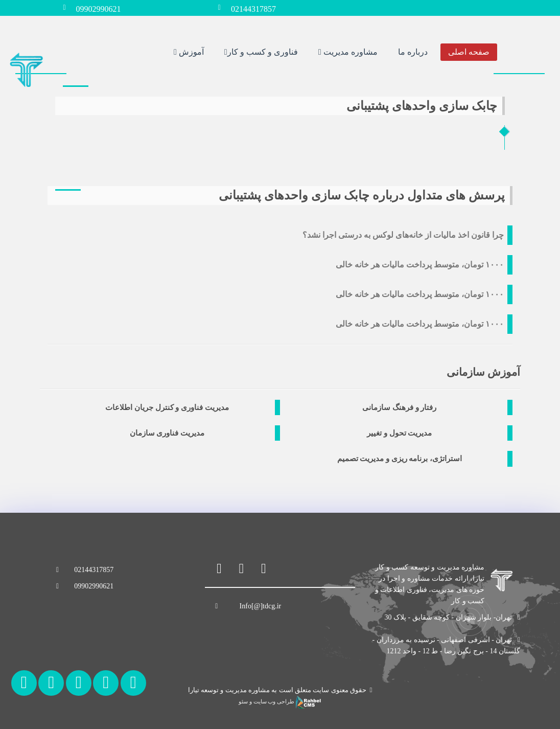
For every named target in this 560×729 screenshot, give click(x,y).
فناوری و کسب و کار (261, 51)
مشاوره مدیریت (348, 51)
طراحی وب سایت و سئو (280, 702)
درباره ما (413, 51)
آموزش (189, 51)
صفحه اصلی (469, 51)
